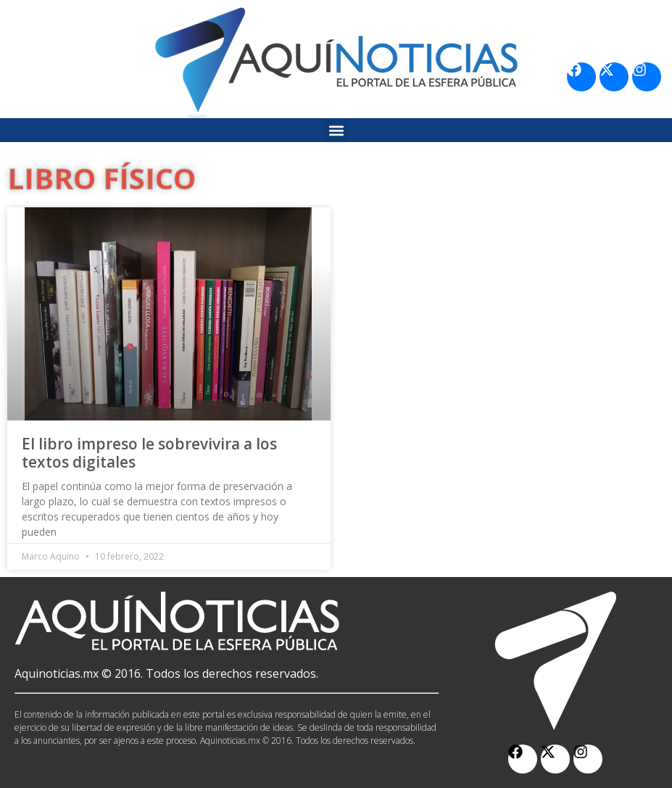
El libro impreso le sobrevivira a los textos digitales (149, 453)
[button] (336, 130)
